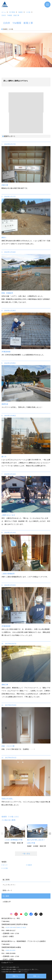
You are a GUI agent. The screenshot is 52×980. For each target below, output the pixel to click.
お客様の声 (7, 902)
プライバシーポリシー (23, 969)
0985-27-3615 (21, 927)
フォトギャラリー (9, 885)
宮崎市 (30, 865)
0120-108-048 (11, 927)
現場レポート (7, 890)
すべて (5, 865)
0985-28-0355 (11, 950)
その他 (5, 868)
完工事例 (6, 896)
